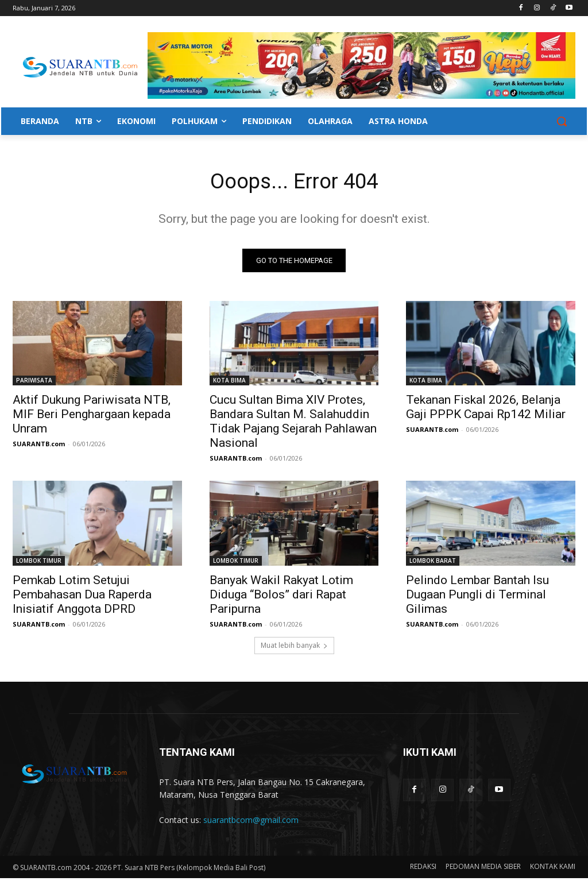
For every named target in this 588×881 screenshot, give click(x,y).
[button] (562, 121)
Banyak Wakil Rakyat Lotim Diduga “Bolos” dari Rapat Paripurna (281, 597)
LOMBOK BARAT (433, 563)
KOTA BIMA (229, 383)
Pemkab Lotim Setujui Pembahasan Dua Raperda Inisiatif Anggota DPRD (82, 597)
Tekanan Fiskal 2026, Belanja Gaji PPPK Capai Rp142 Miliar (486, 410)
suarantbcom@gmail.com (251, 823)
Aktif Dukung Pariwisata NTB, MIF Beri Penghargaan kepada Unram (92, 417)
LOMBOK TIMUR (39, 563)
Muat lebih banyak (294, 649)
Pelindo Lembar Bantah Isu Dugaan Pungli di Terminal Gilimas (477, 597)
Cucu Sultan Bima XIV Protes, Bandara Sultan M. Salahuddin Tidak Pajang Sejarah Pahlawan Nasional (293, 424)
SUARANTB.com (39, 447)
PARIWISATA (34, 383)
